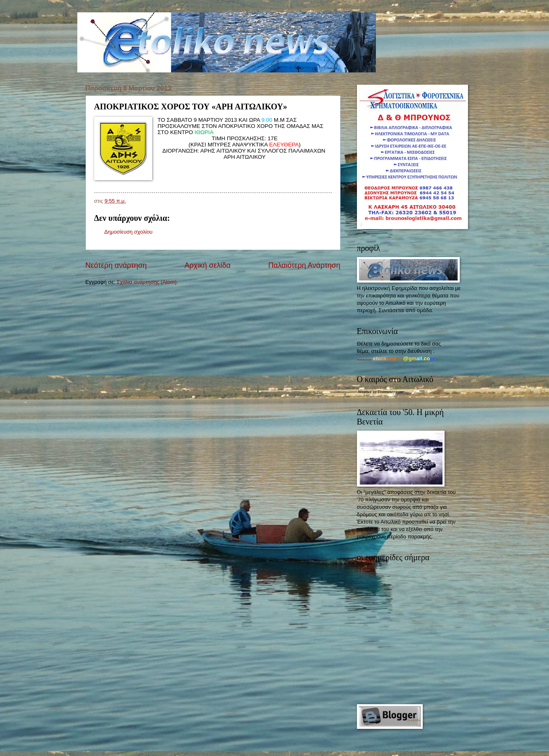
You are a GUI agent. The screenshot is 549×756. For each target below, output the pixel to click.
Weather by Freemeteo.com (381, 392)
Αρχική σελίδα (207, 265)
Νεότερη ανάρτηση (116, 265)
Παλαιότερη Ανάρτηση (304, 265)
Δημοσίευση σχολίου (129, 232)
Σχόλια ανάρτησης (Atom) (147, 282)
